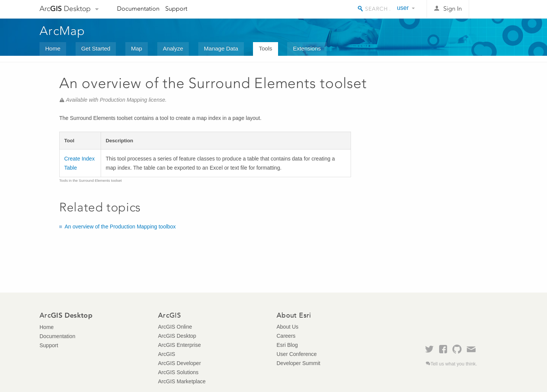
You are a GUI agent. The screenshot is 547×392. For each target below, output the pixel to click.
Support (176, 9)
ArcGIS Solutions (178, 372)
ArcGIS (167, 354)
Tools (265, 48)
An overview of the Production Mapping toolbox (120, 227)
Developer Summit (298, 363)
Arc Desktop (65, 9)
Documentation (138, 9)
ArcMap (62, 31)
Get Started (96, 48)
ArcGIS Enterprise (179, 345)
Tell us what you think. (454, 364)
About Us (288, 327)
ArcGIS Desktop (177, 336)
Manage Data (221, 48)
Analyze (173, 48)
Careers (286, 336)
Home (53, 48)
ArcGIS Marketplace (182, 381)
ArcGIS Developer (179, 363)
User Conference (297, 354)
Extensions (307, 48)
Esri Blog (287, 345)
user (403, 8)
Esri (491, 9)
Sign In (453, 9)
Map (137, 48)
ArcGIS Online (175, 327)
